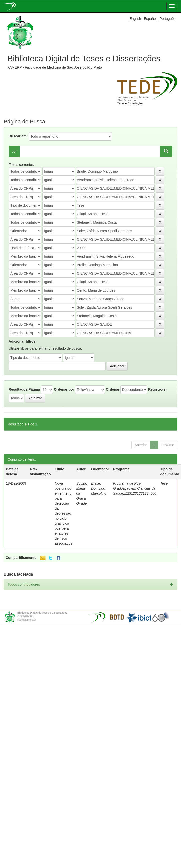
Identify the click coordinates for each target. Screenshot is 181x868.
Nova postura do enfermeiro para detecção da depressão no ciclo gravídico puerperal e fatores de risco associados (63, 513)
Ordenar (113, 389)
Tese (164, 483)
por (14, 151)
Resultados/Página (24, 389)
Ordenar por (64, 389)
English (135, 19)
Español (150, 19)
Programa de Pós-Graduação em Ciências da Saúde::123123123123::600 (135, 488)
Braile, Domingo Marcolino (99, 488)
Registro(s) (157, 389)
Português (167, 19)
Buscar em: (18, 136)
